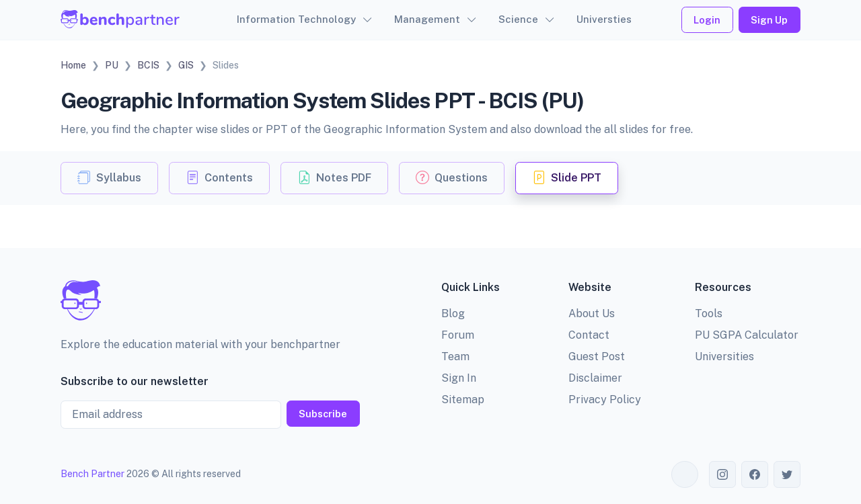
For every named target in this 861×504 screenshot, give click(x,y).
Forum (458, 335)
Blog (453, 313)
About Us (592, 313)
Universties (604, 19)
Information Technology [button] (296, 19)
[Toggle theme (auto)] (685, 474)
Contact (589, 335)
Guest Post (597, 356)
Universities (724, 356)
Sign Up (769, 20)
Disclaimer (595, 378)
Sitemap (463, 400)
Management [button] (427, 19)
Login (707, 20)
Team (455, 356)
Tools (709, 313)
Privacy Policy (605, 400)
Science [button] (518, 19)
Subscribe (323, 414)
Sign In (459, 378)
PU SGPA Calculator (747, 335)
